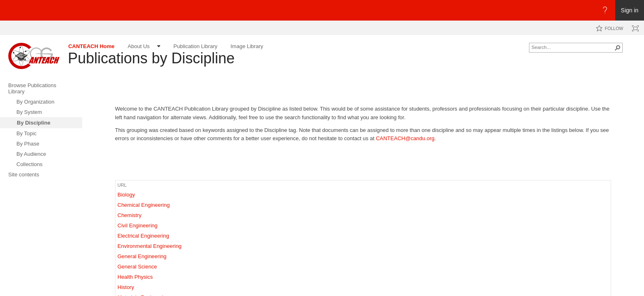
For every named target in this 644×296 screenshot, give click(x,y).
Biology (126, 195)
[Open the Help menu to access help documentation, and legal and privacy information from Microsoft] (605, 10)
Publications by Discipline (151, 58)
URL (122, 185)
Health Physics (135, 277)
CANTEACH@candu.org (405, 138)
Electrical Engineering (143, 236)
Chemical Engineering (144, 205)
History (126, 287)
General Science (137, 267)
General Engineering (142, 256)
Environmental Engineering (149, 246)
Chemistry (130, 215)
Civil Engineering (138, 225)
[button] (618, 48)
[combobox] (573, 47)
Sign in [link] (630, 10)
